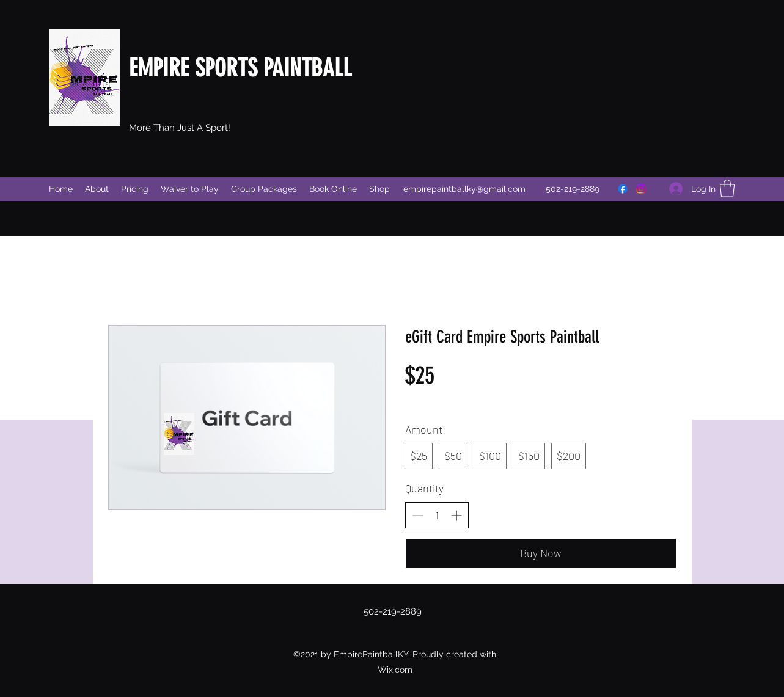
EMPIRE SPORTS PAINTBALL (240, 68)
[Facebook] (623, 189)
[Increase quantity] (456, 515)
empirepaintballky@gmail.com (464, 189)
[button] (727, 188)
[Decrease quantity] (418, 515)
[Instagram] (641, 189)
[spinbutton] (437, 515)
